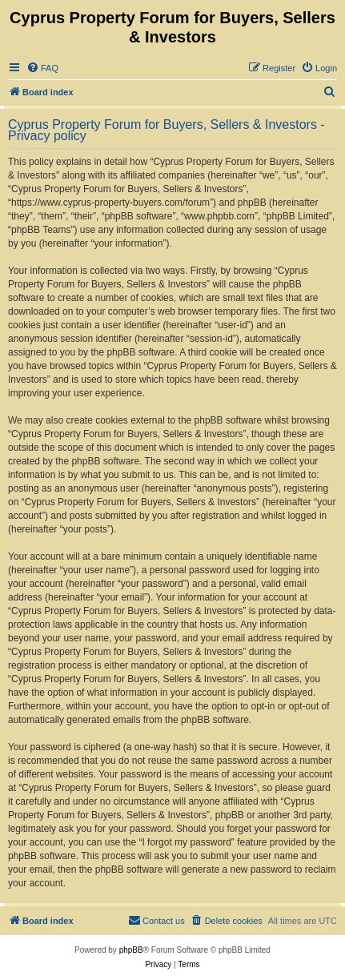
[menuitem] (42, 68)
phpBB (131, 950)
